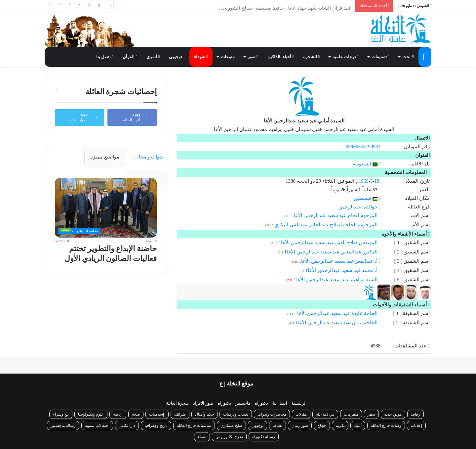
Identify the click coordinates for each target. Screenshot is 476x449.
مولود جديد (393, 414)
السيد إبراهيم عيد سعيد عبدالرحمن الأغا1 (336, 280)
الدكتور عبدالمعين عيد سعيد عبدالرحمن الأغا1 (331, 252)
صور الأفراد (203, 403)
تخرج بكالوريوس (229, 437)
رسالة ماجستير (63, 426)
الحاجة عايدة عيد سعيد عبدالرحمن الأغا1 (336, 313)
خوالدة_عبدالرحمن (358, 207)
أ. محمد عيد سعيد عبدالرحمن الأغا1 (341, 270)
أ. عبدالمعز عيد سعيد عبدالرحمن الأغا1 (338, 261)
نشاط (278, 426)
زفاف (416, 414)
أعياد (358, 426)
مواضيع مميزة (105, 157)
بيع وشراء (61, 414)
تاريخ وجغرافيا (156, 426)
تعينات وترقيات (236, 414)
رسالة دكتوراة (264, 437)
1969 (364, 181)
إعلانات (416, 426)
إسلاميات (157, 414)
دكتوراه (261, 403)
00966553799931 (363, 147)
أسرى (153, 57)
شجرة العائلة (177, 403)
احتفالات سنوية (97, 426)
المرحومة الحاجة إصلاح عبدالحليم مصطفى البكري (326, 225)
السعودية (365, 164)
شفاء (202, 437)
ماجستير (243, 403)
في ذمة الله (325, 414)
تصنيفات (380, 57)
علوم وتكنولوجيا (91, 414)
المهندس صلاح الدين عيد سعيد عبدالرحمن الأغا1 (328, 243)
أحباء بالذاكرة (281, 57)
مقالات (301, 414)
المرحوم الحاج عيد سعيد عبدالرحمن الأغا (336, 215)
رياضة (118, 414)
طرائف (180, 414)
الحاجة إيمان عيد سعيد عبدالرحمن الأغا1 (336, 323)
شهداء (201, 57)
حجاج (322, 426)
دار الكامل (127, 426)
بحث (408, 57)
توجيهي (177, 57)
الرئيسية (299, 403)
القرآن (130, 57)
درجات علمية (345, 57)
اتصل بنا (105, 57)
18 (377, 181)
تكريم (340, 426)
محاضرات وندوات (272, 414)
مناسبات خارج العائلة (194, 426)
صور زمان (300, 426)
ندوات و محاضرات (145, 157)
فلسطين (366, 198)
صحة (136, 414)
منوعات (228, 57)
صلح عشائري (231, 426)
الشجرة (311, 57)
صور (253, 57)
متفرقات (351, 414)
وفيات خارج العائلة (386, 426)
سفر (371, 414)
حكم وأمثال (204, 414)
